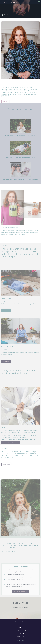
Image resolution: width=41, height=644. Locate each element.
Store (15, 631)
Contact (21, 627)
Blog (26, 631)
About (20, 625)
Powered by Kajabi (21, 641)
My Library (21, 631)
